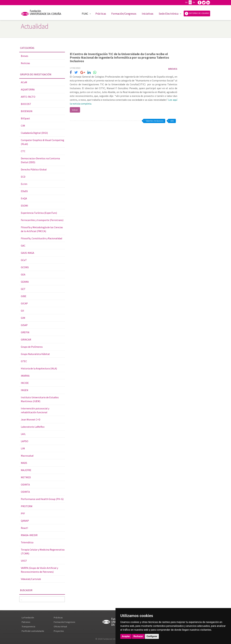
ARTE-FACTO (28, 97)
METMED (26, 477)
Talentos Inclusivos (155, 121)
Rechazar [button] (138, 636)
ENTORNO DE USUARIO (197, 13)
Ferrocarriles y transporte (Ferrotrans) (42, 220)
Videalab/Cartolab (31, 579)
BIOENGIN (27, 111)
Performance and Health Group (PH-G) (42, 499)
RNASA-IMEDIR (29, 535)
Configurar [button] (152, 636)
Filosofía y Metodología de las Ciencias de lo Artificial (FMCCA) (42, 229)
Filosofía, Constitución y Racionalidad (41, 238)
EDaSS (24, 191)
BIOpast (25, 118)
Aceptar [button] (126, 636)
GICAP (24, 303)
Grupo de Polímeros (32, 347)
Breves (25, 56)
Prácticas (101, 14)
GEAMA (25, 282)
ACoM (24, 82)
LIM (23, 448)
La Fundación (28, 618)
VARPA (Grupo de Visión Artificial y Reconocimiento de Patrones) (39, 570)
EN (194, 2)
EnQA (24, 198)
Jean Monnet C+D (31, 419)
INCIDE (25, 383)
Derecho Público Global (34, 169)
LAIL (23, 434)
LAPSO (25, 441)
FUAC (85, 14)
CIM (23, 126)
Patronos (26, 622)
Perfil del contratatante (33, 631)
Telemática (27, 542)
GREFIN (25, 332)
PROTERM (27, 506)
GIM (23, 318)
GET (23, 289)
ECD (23, 177)
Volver (75, 110)
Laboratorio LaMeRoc (33, 427)
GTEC (24, 361)
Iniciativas (148, 14)
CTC (23, 151)
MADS (24, 463)
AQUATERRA (28, 89)
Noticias (25, 63)
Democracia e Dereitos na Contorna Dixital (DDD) (40, 160)
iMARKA (25, 376)
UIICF (24, 561)
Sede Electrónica (169, 14)
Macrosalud (27, 456)
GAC (23, 246)
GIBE (24, 296)
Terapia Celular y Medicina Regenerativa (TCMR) (43, 551)
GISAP (24, 325)
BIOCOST (26, 104)
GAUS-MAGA (28, 253)
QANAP (25, 521)
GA (186, 2)
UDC (172, 121)
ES (190, 2)
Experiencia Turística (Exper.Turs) (39, 213)
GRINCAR (26, 340)
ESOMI (24, 206)
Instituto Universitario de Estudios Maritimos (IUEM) (40, 399)
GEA (23, 274)
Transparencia (28, 626)
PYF (23, 513)
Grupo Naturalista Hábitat (35, 354)
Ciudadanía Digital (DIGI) (34, 133)
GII (22, 311)
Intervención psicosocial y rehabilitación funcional (35, 410)
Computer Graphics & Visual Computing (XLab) (43, 142)
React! (24, 528)
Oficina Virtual (60, 626)
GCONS (25, 267)
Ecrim (24, 184)
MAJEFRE (26, 470)
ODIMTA (25, 485)
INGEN (25, 390)
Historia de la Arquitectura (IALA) (39, 368)
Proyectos (59, 631)
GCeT (24, 260)
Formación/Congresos (124, 14)
